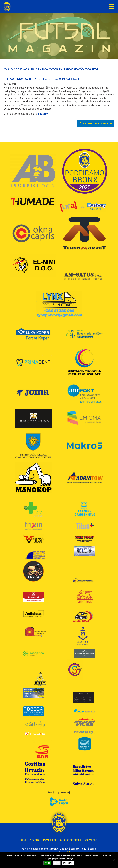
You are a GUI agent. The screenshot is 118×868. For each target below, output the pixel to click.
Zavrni (57, 863)
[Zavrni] (114, 860)
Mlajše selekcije (71, 840)
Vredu (47, 863)
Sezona (35, 840)
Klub (24, 840)
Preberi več (68, 863)
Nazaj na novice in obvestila (96, 123)
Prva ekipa (50, 840)
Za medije (91, 840)
